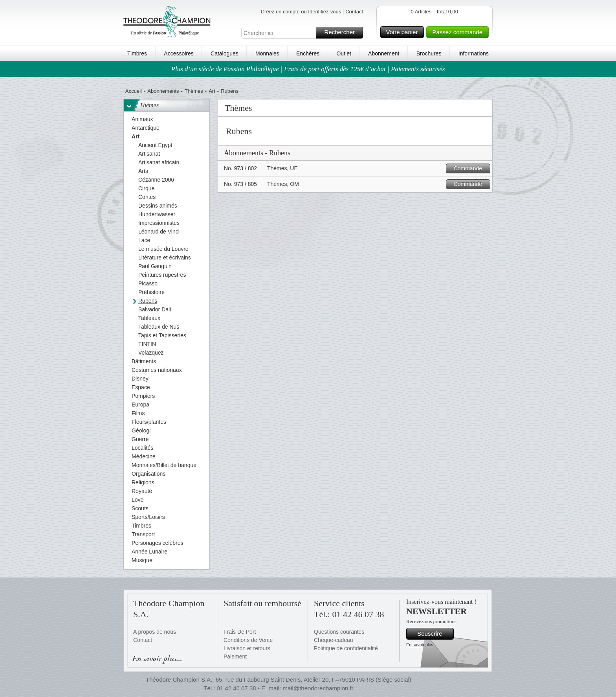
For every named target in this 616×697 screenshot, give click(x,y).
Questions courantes (339, 632)
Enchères (308, 53)
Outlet (344, 53)
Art (212, 91)
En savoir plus (420, 645)
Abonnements (163, 91)
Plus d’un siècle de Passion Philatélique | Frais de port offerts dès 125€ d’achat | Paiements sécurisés (308, 69)
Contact (354, 12)
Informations (474, 53)
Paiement (235, 657)
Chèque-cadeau (334, 640)
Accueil (134, 91)
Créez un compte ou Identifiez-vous (301, 12)
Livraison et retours (247, 648)
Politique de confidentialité (346, 648)
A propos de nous (155, 632)
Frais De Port (240, 632)
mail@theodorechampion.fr (318, 688)
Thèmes (194, 91)
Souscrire (434, 634)
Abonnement (384, 53)
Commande (471, 168)
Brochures (429, 53)
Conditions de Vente (248, 640)
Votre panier (404, 32)
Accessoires (179, 53)
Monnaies (267, 53)
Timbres (137, 53)
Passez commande (459, 32)
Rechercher (342, 33)
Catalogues (225, 53)
